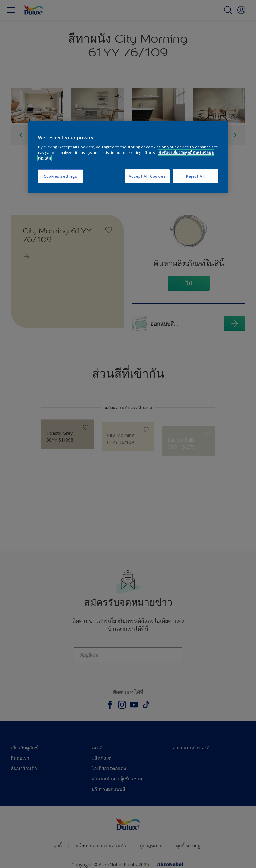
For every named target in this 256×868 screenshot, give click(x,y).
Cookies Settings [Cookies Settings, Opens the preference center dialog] (60, 176)
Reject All (195, 176)
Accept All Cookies (147, 176)
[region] (128, 157)
